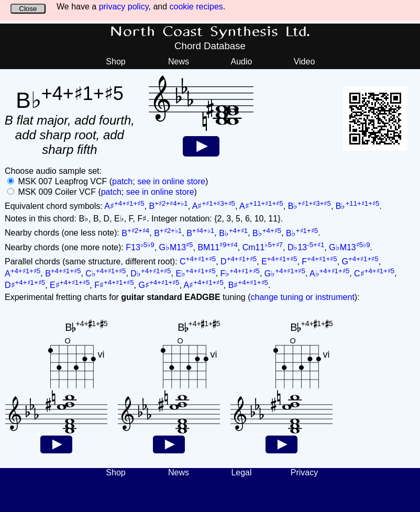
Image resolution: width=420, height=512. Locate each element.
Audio (242, 62)
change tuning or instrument (302, 297)
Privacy (304, 472)
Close (28, 9)
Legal (241, 472)
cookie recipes (196, 7)
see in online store (171, 181)
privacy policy (124, 7)
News (179, 62)
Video (305, 62)
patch (122, 181)
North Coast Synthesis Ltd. (210, 32)
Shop (115, 62)
